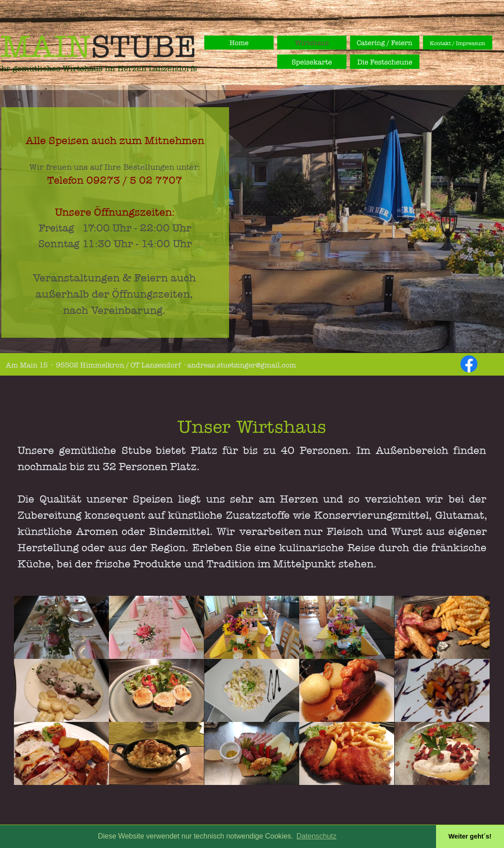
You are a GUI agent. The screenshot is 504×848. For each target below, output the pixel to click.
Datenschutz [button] (317, 836)
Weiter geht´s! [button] (470, 836)
